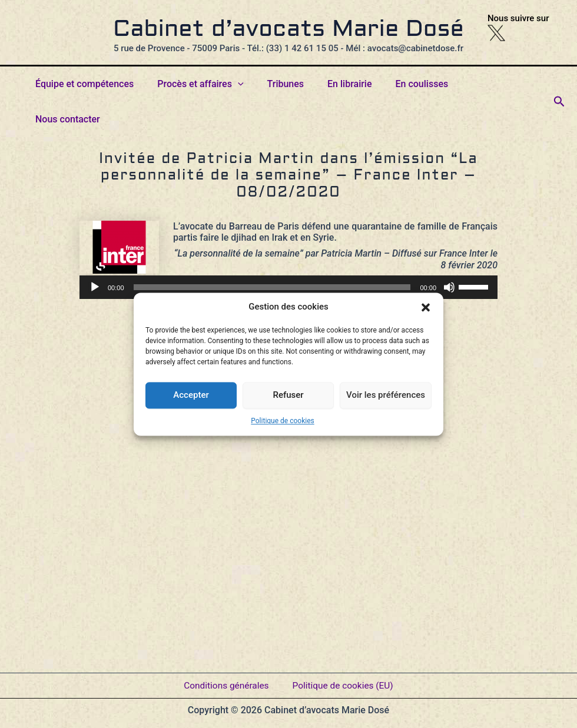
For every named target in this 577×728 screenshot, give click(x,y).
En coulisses (417, 84)
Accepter (191, 395)
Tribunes (291, 84)
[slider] (272, 252)
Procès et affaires (210, 84)
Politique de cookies (282, 421)
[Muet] (449, 252)
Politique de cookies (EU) (344, 681)
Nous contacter (495, 84)
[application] (288, 252)
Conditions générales (224, 681)
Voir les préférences (386, 395)
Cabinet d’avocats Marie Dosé (288, 30)
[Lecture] (95, 252)
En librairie (350, 84)
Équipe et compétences (99, 84)
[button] (426, 307)
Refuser (288, 395)
